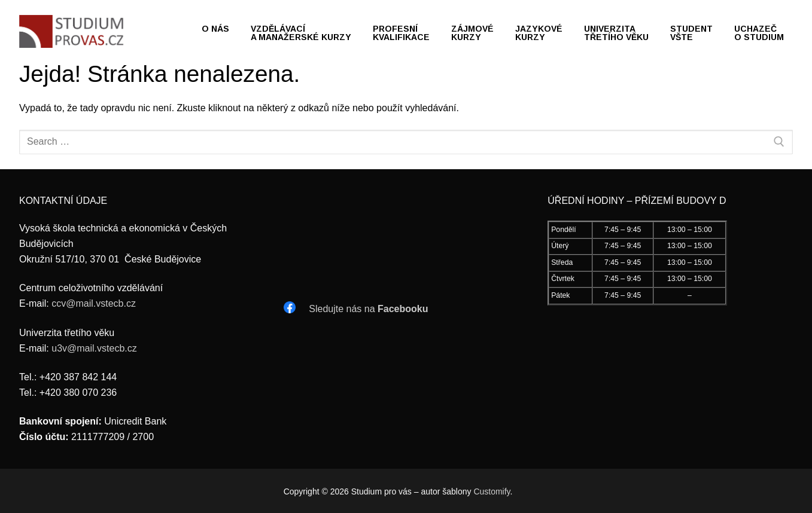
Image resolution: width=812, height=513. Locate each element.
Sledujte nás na (368, 309)
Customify (492, 491)
